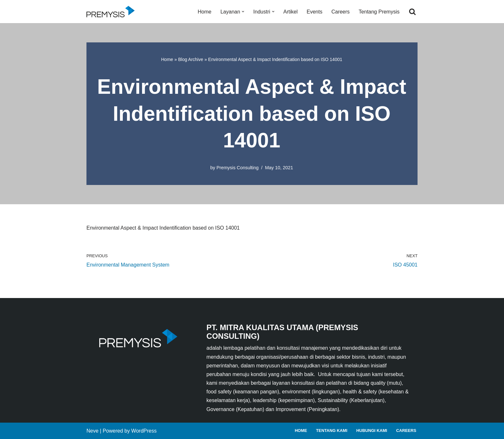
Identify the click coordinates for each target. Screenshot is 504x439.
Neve (92, 431)
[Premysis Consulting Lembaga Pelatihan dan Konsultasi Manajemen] (112, 12)
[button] (243, 12)
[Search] (412, 12)
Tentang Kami (332, 430)
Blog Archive (191, 59)
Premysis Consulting (237, 168)
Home (205, 12)
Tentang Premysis (379, 12)
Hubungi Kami (372, 430)
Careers (341, 12)
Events (315, 12)
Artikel (291, 12)
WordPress (144, 431)
